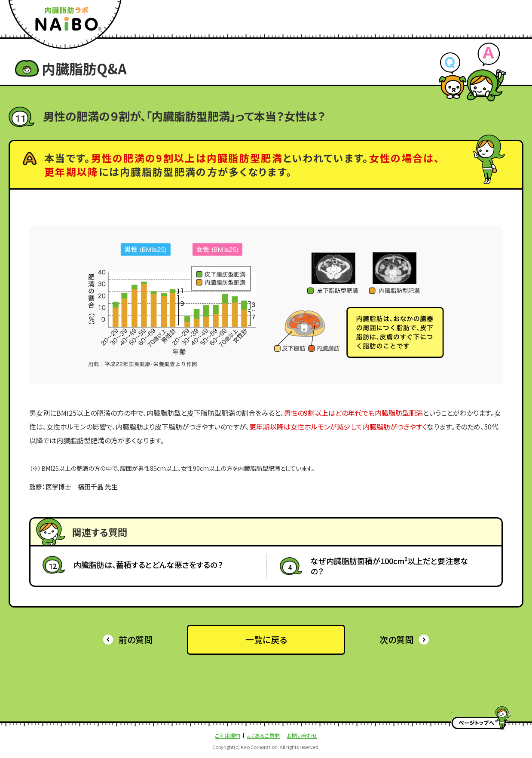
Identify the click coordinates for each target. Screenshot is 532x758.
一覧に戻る (266, 640)
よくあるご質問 (263, 735)
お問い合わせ (302, 735)
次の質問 (396, 640)
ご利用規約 (228, 735)
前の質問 (136, 640)
